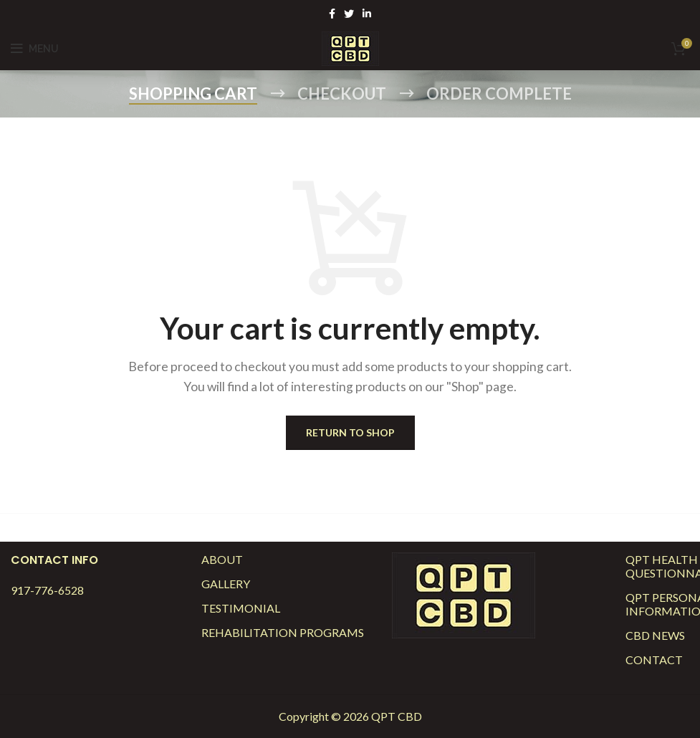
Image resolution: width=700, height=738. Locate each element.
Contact (654, 660)
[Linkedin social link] (367, 14)
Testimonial (241, 608)
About (222, 559)
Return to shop (350, 432)
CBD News (655, 635)
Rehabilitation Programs (283, 632)
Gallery (226, 584)
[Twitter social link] (349, 14)
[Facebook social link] (332, 14)
